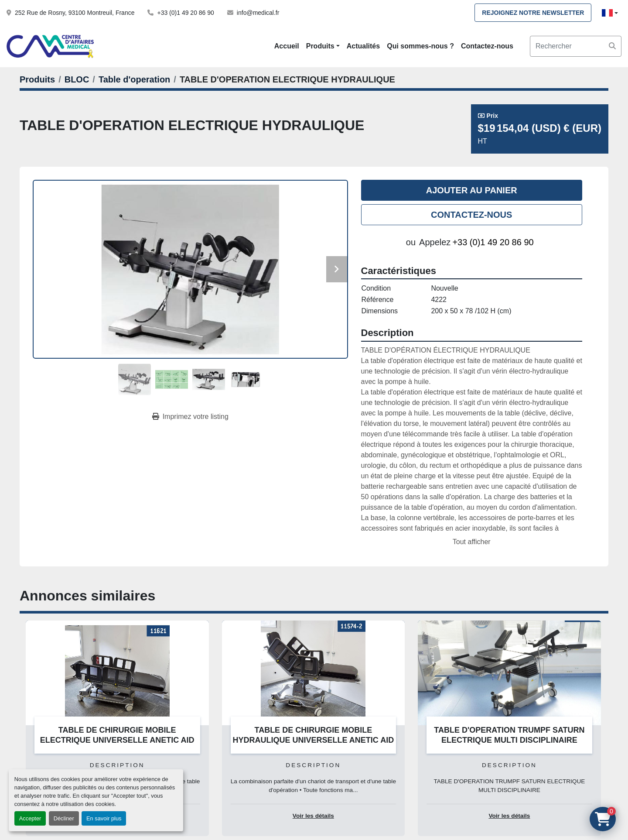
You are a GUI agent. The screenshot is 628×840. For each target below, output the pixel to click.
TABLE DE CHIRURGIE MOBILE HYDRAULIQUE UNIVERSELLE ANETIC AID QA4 (313, 740)
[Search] (576, 46)
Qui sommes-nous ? (420, 46)
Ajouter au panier (472, 190)
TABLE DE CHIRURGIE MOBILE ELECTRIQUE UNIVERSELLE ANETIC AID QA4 (117, 740)
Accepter (30, 818)
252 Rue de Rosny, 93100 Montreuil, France (75, 13)
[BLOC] (77, 79)
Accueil (287, 46)
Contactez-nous (487, 46)
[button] (323, 46)
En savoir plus (104, 818)
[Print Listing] (190, 417)
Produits (320, 46)
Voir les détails (313, 816)
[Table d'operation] (134, 79)
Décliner (64, 818)
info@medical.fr (258, 13)
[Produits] (37, 79)
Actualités (363, 46)
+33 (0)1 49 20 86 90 (185, 13)
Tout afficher (472, 542)
